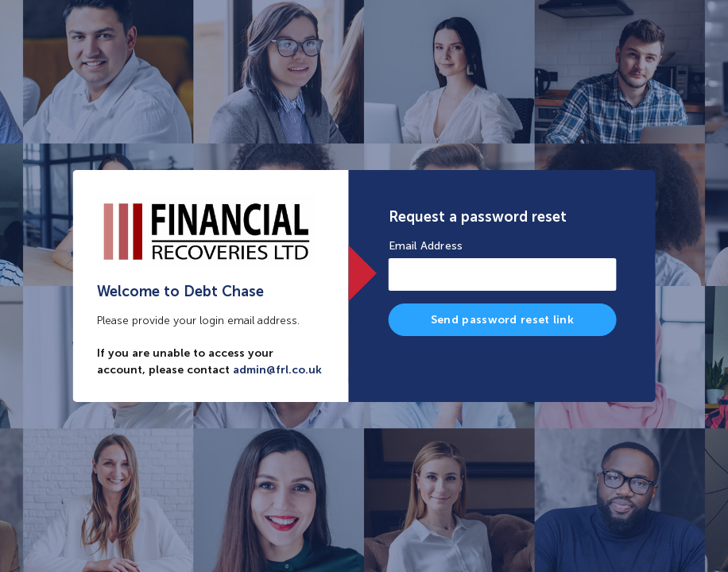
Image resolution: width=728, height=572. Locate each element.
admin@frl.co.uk (277, 370)
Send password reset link (502, 320)
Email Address (426, 246)
